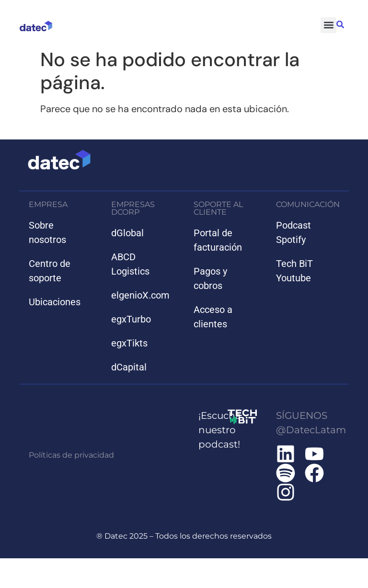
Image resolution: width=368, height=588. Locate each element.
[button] (328, 25)
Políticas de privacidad (71, 455)
